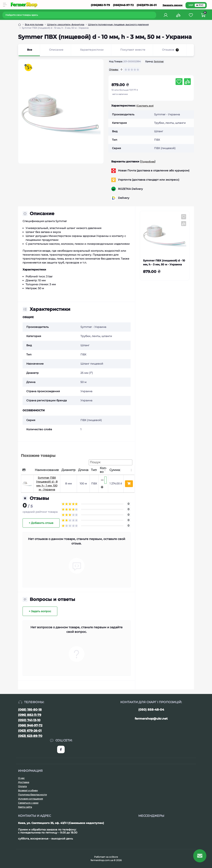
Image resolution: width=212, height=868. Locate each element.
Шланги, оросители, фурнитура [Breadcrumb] (66, 24)
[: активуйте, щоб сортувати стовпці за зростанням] (129, 470)
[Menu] (5, 5)
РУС (200, 5)
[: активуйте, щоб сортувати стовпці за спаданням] (27, 470)
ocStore (113, 857)
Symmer (159, 61)
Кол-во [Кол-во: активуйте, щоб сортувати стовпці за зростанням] (103, 470)
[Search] (154, 15)
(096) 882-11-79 (30, 715)
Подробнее (148, 162)
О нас (21, 778)
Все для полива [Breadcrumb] (34, 24)
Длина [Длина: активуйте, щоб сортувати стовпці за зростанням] (83, 470)
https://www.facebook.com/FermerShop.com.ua (61, 749)
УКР (191, 5)
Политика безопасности (32, 795)
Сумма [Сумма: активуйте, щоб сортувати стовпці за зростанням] (115, 470)
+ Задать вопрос (40, 611)
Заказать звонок (173, 5)
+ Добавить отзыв (41, 523)
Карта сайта (25, 807)
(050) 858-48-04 (151, 710)
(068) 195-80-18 (30, 710)
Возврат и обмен (28, 790)
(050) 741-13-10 (29, 720)
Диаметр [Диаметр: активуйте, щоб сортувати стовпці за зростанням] (69, 470)
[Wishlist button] (179, 82)
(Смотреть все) (145, 106)
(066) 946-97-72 (30, 725)
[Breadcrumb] (20, 25)
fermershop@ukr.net (151, 719)
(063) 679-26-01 (30, 731)
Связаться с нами (28, 803)
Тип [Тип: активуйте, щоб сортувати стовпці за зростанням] (94, 470)
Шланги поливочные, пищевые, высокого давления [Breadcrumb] (118, 24)
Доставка (24, 782)
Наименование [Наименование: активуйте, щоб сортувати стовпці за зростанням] (47, 470)
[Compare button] (187, 82)
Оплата (22, 786)
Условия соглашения (30, 799)
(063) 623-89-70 (30, 736)
